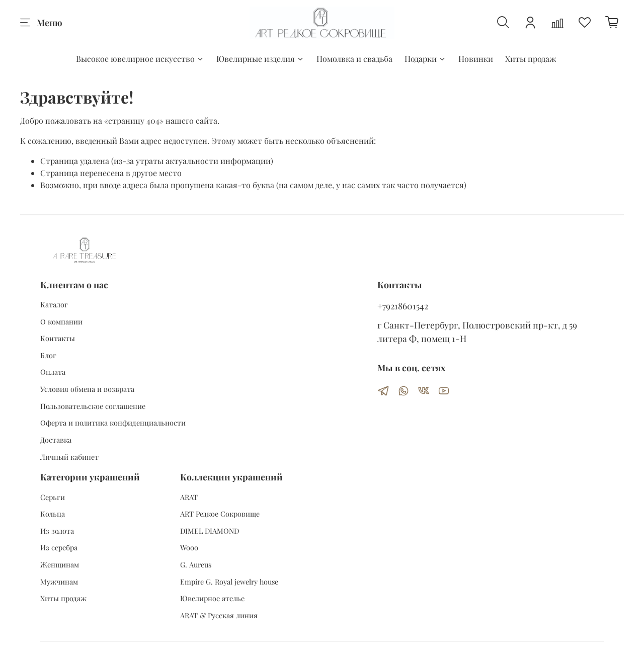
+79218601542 (403, 306)
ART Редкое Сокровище (220, 514)
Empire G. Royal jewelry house (229, 582)
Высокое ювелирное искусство (140, 59)
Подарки (425, 59)
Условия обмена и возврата (87, 389)
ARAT (189, 497)
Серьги (53, 497)
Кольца (53, 514)
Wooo (189, 547)
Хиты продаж (531, 59)
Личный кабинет (69, 457)
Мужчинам (59, 582)
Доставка (56, 440)
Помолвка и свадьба (354, 59)
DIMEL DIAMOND (210, 531)
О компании (61, 321)
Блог (48, 355)
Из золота (57, 531)
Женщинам (60, 564)
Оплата (53, 372)
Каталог (54, 304)
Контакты (58, 338)
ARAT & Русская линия (219, 615)
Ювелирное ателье (212, 598)
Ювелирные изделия (260, 59)
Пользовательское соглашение (93, 406)
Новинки (476, 59)
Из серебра (59, 547)
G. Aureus (196, 564)
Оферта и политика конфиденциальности (113, 423)
